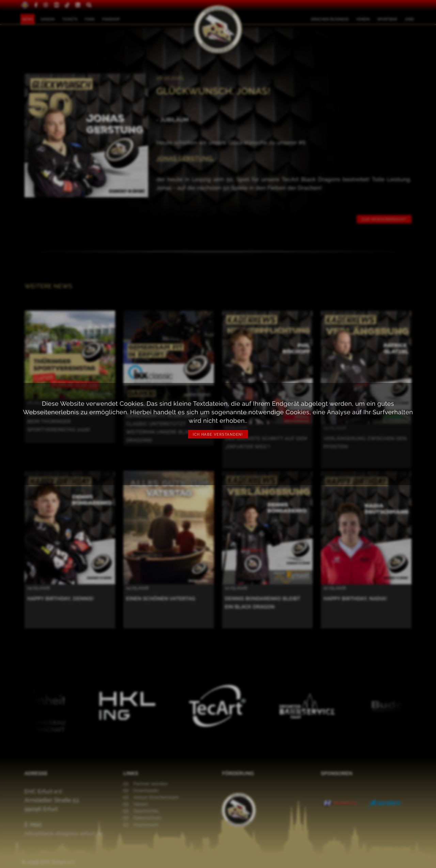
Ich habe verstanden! (218, 435)
